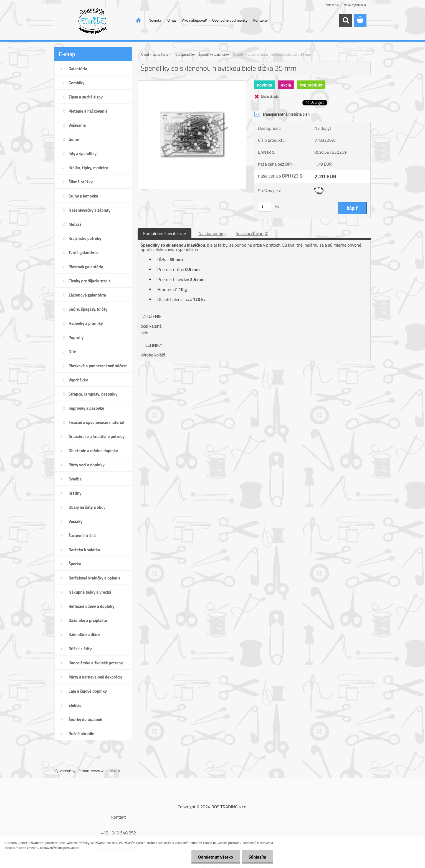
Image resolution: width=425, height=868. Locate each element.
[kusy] (265, 207)
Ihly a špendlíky (183, 54)
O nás (172, 20)
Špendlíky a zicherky (214, 54)
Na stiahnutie (211, 233)
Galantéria (160, 54)
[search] (346, 20)
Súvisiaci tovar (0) (252, 233)
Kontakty (260, 20)
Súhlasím (257, 857)
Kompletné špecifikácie (165, 233)
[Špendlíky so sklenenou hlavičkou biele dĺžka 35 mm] (192, 83)
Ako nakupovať (194, 20)
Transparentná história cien (282, 114)
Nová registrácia (355, 5)
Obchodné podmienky (230, 20)
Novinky (155, 20)
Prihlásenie (331, 5)
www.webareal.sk (106, 770)
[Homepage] (138, 20)
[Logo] (93, 21)
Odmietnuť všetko (215, 857)
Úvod (145, 54)
